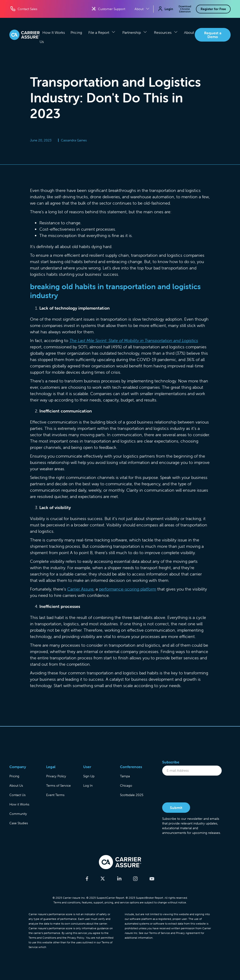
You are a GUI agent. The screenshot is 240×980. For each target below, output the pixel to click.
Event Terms (55, 795)
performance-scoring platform (127, 589)
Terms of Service (58, 786)
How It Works (54, 32)
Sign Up (89, 776)
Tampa (125, 776)
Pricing (76, 32)
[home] (24, 35)
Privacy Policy (56, 776)
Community (18, 814)
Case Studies (19, 823)
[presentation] (198, 789)
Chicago (126, 786)
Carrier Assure (80, 589)
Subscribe (171, 762)
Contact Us (17, 795)
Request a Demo (213, 35)
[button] (102, 32)
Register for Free (213, 9)
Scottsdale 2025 (132, 795)
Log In (88, 786)
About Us (16, 786)
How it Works (19, 804)
